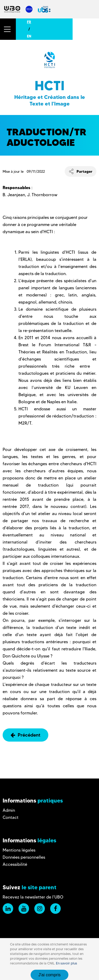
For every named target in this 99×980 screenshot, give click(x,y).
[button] (8, 29)
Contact (11, 817)
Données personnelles (24, 857)
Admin (9, 810)
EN (29, 36)
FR (29, 22)
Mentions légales (19, 850)
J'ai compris (50, 975)
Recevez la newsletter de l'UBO (33, 897)
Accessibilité (15, 864)
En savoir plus (67, 963)
